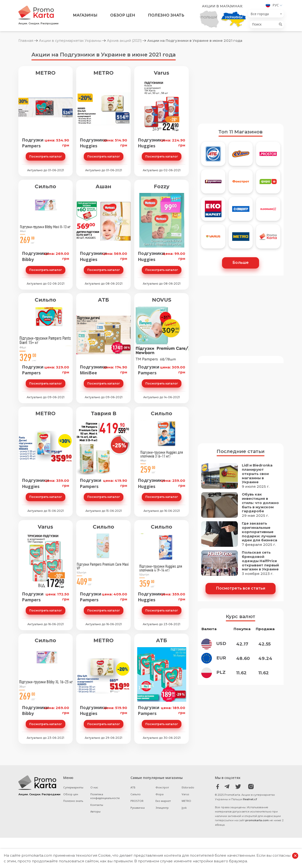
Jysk (184, 808)
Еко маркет (163, 801)
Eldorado (188, 787)
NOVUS (162, 300)
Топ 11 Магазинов (241, 132)
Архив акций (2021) (125, 41)
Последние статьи (241, 451)
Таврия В (104, 413)
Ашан (103, 186)
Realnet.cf (250, 799)
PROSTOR (137, 801)
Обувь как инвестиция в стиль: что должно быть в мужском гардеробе (260, 503)
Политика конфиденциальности (105, 796)
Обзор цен (123, 15)
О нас (95, 787)
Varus (161, 73)
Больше (241, 263)
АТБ (103, 300)
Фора (159, 794)
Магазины (85, 15)
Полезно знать (166, 15)
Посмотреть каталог (46, 156)
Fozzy (162, 186)
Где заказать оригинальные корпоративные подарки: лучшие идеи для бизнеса (260, 532)
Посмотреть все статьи (241, 588)
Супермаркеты (73, 787)
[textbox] (264, 14)
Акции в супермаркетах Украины (70, 41)
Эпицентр (162, 808)
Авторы (96, 811)
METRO (45, 73)
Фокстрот (162, 787)
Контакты (97, 805)
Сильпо (45, 186)
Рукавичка (138, 808)
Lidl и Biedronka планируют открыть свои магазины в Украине (257, 474)
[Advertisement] (241, 83)
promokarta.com (257, 820)
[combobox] (266, 14)
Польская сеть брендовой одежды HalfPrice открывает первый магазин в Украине (261, 561)
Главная (26, 41)
